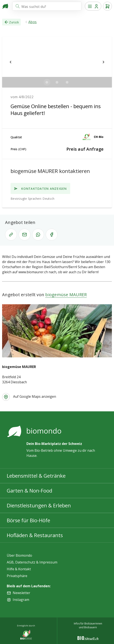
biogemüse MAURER (66, 295)
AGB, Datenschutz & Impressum (32, 562)
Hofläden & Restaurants (35, 535)
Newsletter (21, 593)
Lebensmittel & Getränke (36, 476)
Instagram (21, 600)
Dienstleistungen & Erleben (39, 505)
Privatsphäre (17, 576)
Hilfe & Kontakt (19, 569)
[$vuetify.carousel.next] (103, 62)
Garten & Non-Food (30, 490)
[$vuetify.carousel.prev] (11, 62)
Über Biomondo (19, 555)
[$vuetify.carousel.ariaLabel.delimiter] (47, 82)
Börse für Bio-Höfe (28, 520)
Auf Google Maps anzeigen (35, 396)
